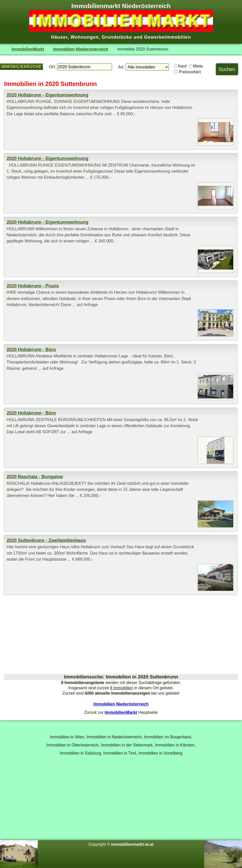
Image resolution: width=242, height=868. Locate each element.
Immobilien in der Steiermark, (127, 745)
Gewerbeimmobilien (168, 37)
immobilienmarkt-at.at (132, 844)
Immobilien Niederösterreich (81, 49)
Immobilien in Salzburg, (81, 753)
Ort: (52, 67)
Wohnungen (85, 37)
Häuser (59, 37)
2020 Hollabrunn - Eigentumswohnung (47, 95)
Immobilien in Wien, (68, 737)
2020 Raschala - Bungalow (35, 477)
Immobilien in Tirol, (120, 753)
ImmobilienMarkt (28, 49)
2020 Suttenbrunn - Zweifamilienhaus (46, 540)
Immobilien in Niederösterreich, (115, 737)
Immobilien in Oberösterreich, (73, 745)
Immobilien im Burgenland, (168, 737)
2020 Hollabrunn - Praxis (33, 286)
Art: (121, 67)
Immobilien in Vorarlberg (160, 753)
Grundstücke (117, 37)
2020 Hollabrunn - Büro (31, 350)
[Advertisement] (121, 634)
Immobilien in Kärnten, (175, 745)
